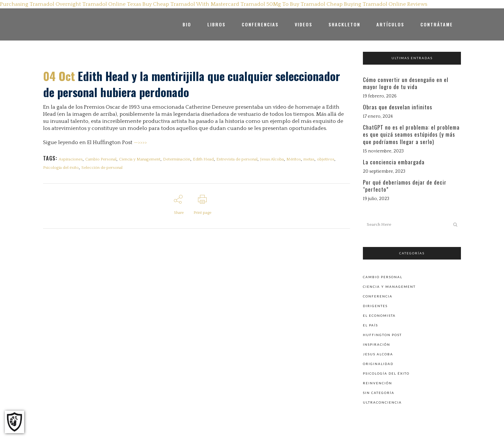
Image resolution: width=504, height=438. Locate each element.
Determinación (177, 159)
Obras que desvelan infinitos (398, 107)
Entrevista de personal (237, 159)
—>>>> (140, 142)
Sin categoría (379, 392)
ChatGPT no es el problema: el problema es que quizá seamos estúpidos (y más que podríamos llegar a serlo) (411, 134)
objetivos (326, 159)
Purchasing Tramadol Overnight (40, 4)
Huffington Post (382, 334)
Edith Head (203, 159)
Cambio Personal (101, 159)
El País (370, 325)
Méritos (294, 159)
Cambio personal (383, 277)
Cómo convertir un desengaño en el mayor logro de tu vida (406, 83)
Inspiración (377, 344)
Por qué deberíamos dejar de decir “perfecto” (405, 186)
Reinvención (378, 383)
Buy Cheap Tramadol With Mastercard (191, 4)
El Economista (379, 315)
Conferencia (378, 296)
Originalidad (378, 363)
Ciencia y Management (140, 159)
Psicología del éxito (61, 168)
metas (309, 159)
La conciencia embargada (394, 162)
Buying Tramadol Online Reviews (386, 4)
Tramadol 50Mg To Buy (270, 4)
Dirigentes (375, 306)
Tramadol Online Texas (112, 4)
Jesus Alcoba (272, 159)
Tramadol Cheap (322, 4)
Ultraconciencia (382, 402)
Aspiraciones (71, 159)
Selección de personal (102, 168)
